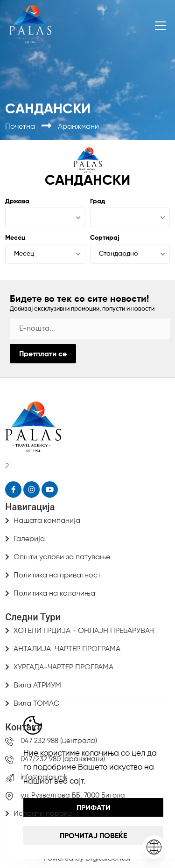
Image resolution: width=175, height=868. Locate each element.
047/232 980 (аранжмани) (63, 759)
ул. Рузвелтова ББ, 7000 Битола (73, 795)
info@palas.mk (44, 777)
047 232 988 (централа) (59, 741)
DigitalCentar (108, 859)
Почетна (21, 127)
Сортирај (105, 238)
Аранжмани (78, 127)
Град (98, 201)
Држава (17, 201)
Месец (15, 238)
